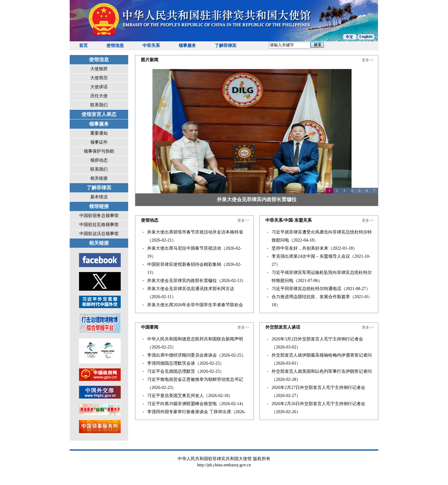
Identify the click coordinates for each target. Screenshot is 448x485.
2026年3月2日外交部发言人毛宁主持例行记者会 (317, 339)
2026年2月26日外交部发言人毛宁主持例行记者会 (318, 404)
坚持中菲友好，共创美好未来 (300, 248)
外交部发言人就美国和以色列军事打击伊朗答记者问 (322, 371)
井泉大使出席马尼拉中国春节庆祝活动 (184, 248)
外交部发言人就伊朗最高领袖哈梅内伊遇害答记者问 (322, 355)
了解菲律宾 (226, 46)
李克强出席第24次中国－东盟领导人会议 (311, 256)
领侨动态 (99, 160)
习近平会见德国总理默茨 (171, 371)
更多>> (368, 60)
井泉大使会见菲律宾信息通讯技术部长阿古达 (191, 289)
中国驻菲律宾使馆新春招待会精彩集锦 (184, 264)
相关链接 (99, 178)
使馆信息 (115, 46)
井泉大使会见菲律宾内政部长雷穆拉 (257, 199)
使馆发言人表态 (99, 114)
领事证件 (99, 142)
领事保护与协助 (99, 151)
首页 (83, 46)
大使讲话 (99, 87)
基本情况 (99, 197)
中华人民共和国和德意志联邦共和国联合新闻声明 (195, 339)
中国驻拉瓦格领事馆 (99, 225)
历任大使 (99, 96)
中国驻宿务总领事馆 (99, 216)
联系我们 (99, 105)
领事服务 (187, 46)
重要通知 (99, 133)
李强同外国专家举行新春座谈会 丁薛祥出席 (189, 412)
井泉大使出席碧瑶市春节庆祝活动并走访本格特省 (195, 232)
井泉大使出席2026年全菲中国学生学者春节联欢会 (195, 305)
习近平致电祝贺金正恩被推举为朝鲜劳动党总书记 (195, 379)
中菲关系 (151, 46)
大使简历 (99, 78)
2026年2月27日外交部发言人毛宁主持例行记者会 (318, 388)
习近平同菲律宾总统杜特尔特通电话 (306, 289)
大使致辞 (99, 69)
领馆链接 (99, 206)
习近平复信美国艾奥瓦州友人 (175, 396)
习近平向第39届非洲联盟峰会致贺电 (182, 404)
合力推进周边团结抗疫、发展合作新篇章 (311, 297)
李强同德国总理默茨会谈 (171, 363)
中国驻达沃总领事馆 (99, 234)
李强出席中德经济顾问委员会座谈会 (182, 355)
